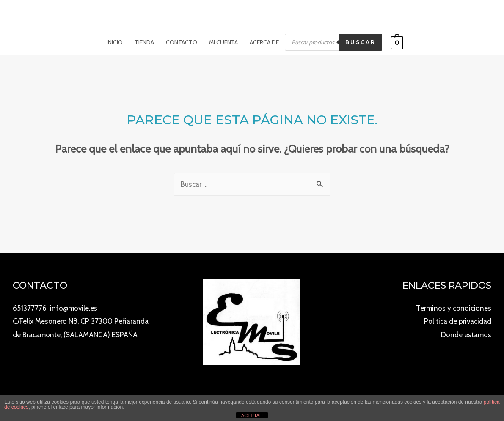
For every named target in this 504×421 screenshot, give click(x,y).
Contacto (182, 42)
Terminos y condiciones (454, 308)
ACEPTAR (252, 416)
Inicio (115, 42)
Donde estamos (466, 335)
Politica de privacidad (458, 321)
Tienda (144, 42)
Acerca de (264, 42)
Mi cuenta (223, 42)
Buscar (361, 42)
